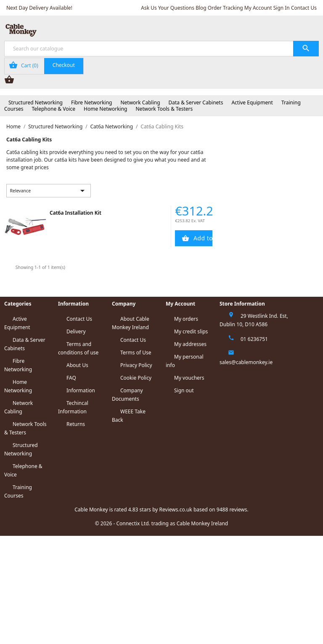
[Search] (161, 49)
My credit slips (191, 331)
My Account (258, 8)
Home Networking (105, 109)
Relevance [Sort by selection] (49, 191)
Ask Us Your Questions (168, 8)
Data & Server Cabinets (196, 102)
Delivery (76, 331)
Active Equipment (252, 102)
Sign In (282, 8)
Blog (201, 8)
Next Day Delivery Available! (39, 8)
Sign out (184, 390)
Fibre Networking (91, 102)
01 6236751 (254, 339)
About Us (77, 365)
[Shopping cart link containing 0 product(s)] (44, 66)
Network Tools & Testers (164, 109)
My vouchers (189, 378)
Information (81, 390)
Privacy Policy (136, 365)
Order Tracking (225, 8)
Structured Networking (36, 102)
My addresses (190, 344)
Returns (76, 424)
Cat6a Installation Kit (75, 213)
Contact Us (304, 8)
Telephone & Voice (53, 109)
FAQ (71, 378)
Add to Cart (202, 238)
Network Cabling (140, 102)
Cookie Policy (136, 378)
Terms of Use (136, 353)
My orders (186, 319)
